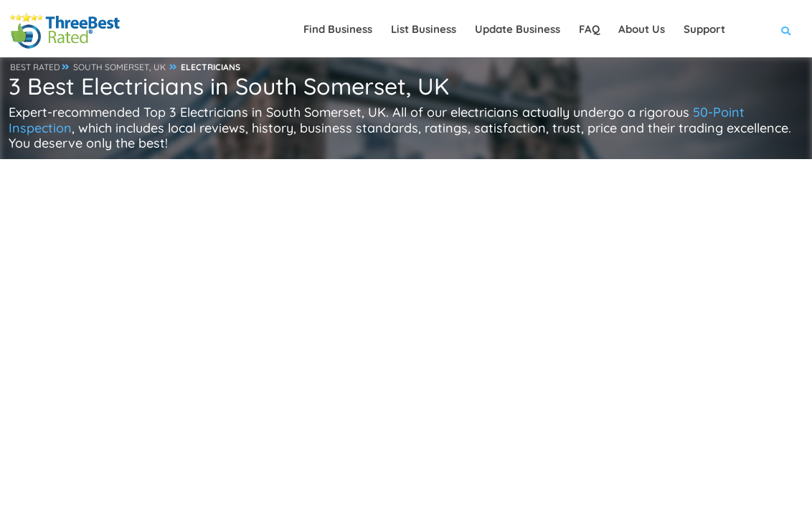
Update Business (518, 29)
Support (704, 29)
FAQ (589, 29)
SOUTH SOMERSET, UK (119, 67)
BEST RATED (35, 67)
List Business (424, 29)
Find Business (338, 29)
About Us (642, 29)
